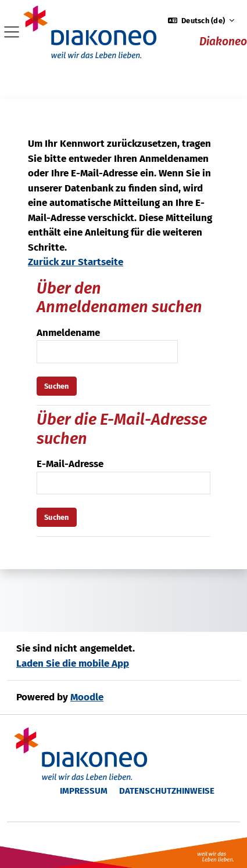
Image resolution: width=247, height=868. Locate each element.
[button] (201, 21)
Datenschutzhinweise (167, 791)
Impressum (84, 791)
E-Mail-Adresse (70, 464)
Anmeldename (68, 333)
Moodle (87, 697)
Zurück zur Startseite (76, 262)
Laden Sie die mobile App (73, 663)
